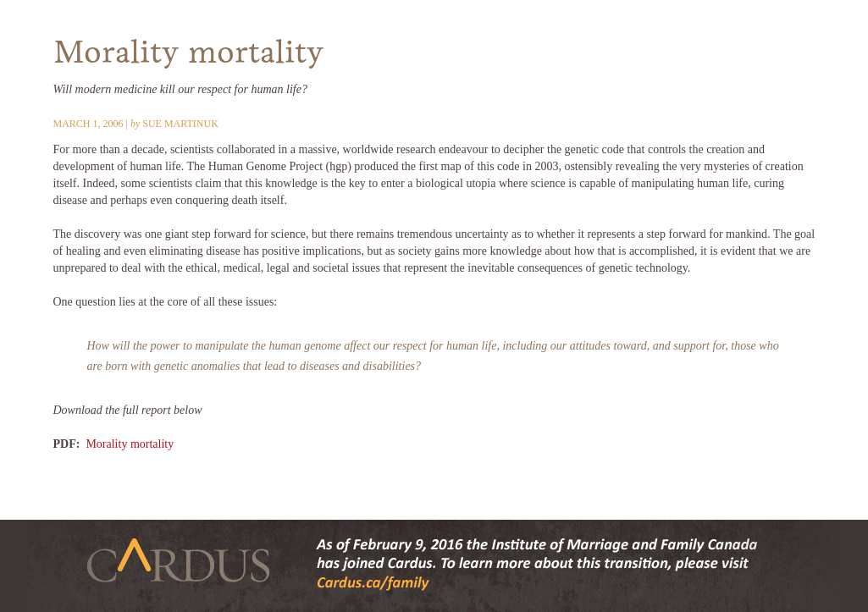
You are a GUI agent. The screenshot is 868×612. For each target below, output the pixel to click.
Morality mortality (130, 444)
